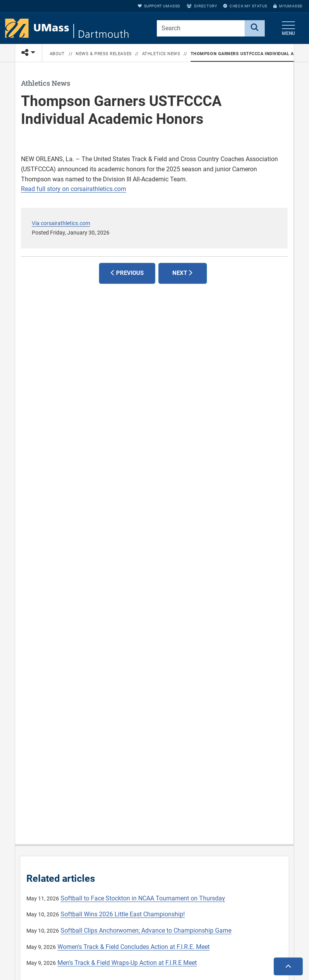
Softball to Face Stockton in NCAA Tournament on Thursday (143, 898)
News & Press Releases (104, 54)
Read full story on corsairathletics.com (74, 189)
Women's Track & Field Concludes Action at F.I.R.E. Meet (134, 947)
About (57, 54)
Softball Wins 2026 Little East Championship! (123, 914)
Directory (202, 6)
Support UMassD (159, 6)
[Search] (255, 28)
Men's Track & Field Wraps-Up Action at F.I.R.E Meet (127, 963)
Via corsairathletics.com (61, 223)
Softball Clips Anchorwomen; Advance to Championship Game (146, 930)
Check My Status (245, 6)
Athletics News (161, 54)
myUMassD (288, 6)
